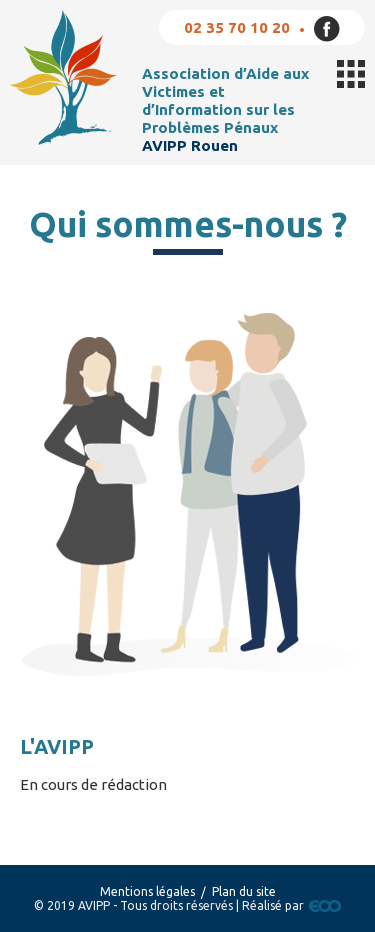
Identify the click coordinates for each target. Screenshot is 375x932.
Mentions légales (147, 891)
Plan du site (244, 891)
